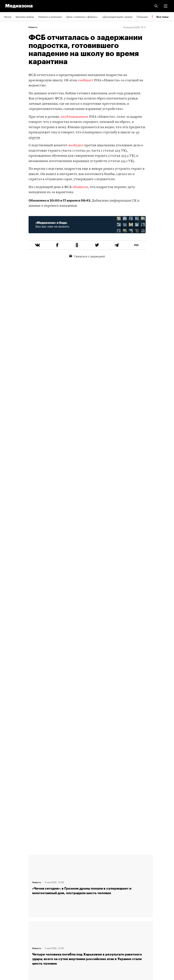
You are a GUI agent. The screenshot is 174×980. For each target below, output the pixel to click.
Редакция (9, 860)
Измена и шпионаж (50, 16)
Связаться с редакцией (87, 256)
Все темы (162, 17)
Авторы (8, 881)
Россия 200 (11, 933)
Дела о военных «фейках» (82, 16)
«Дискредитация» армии (117, 16)
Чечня (7, 16)
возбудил (76, 145)
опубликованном (75, 117)
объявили (80, 187)
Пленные (142, 16)
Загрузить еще (91, 721)
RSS (8, 902)
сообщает (86, 80)
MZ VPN (8, 923)
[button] (166, 6)
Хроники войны (25, 16)
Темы (7, 891)
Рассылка (10, 912)
